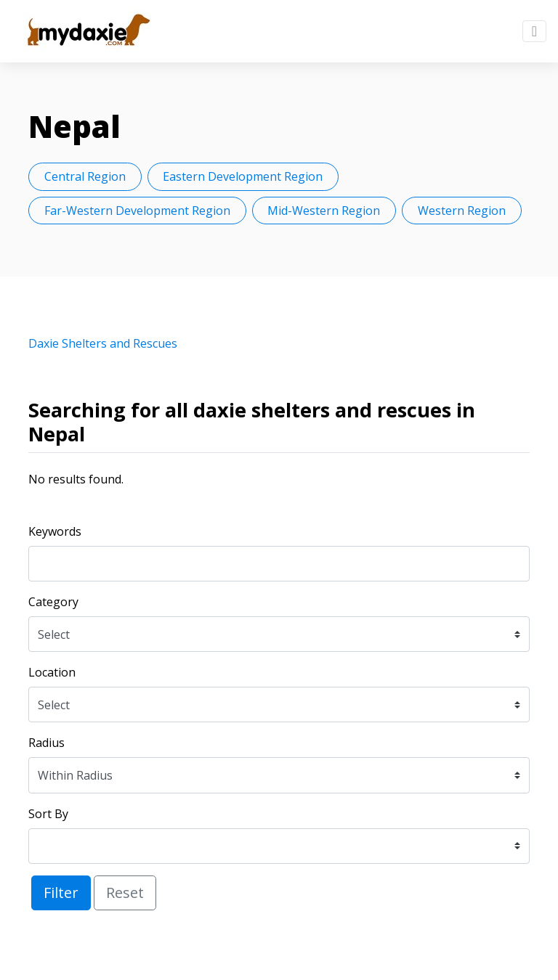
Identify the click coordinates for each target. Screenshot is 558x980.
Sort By (48, 814)
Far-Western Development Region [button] (137, 211)
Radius (46, 743)
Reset (125, 893)
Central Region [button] (85, 176)
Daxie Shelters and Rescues (103, 343)
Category (53, 602)
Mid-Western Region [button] (324, 211)
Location (52, 672)
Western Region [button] (462, 211)
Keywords (55, 531)
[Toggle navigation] (534, 31)
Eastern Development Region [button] (243, 176)
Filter (61, 893)
